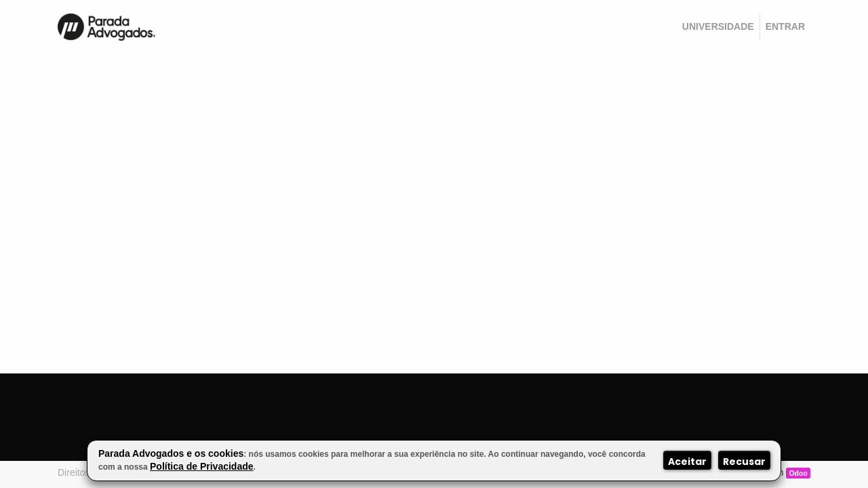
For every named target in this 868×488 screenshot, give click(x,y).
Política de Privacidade (202, 466)
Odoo (798, 473)
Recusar (744, 462)
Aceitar (687, 462)
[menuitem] (718, 27)
